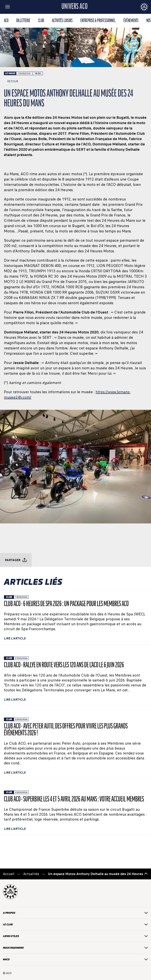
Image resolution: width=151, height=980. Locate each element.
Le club (75, 924)
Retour (11, 81)
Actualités (31, 874)
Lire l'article (15, 638)
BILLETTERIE (23, 21)
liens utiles (75, 936)
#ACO (75, 959)
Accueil (9, 874)
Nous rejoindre (75, 948)
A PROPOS (75, 913)
